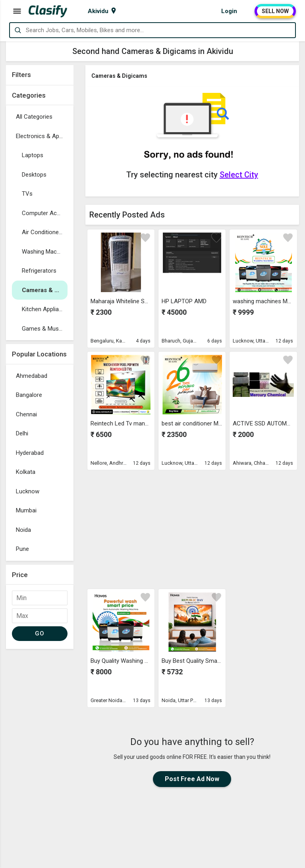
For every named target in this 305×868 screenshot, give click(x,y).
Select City (239, 175)
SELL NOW (275, 11)
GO (40, 633)
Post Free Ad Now (192, 779)
